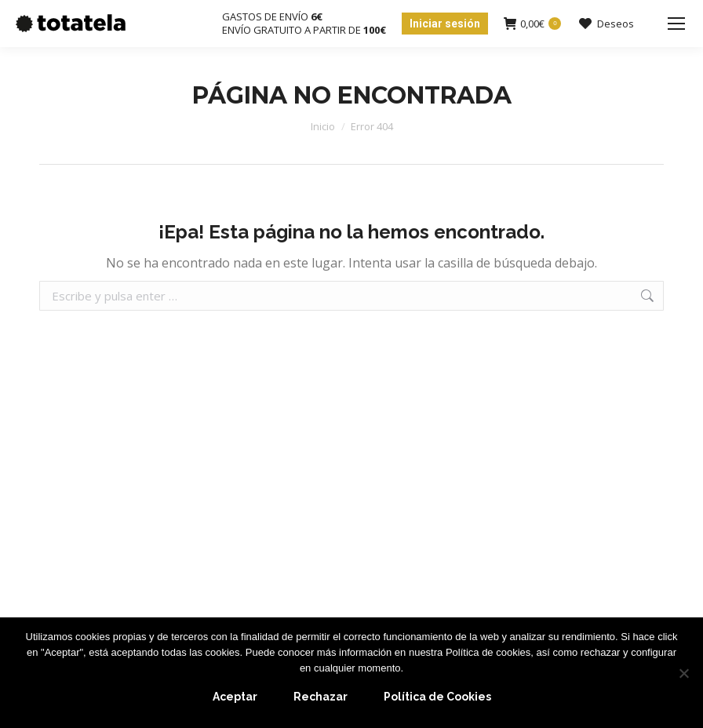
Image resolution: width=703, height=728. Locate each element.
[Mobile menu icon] (676, 24)
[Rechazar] (683, 673)
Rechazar (321, 697)
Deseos (605, 24)
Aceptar (235, 697)
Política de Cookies (437, 697)
